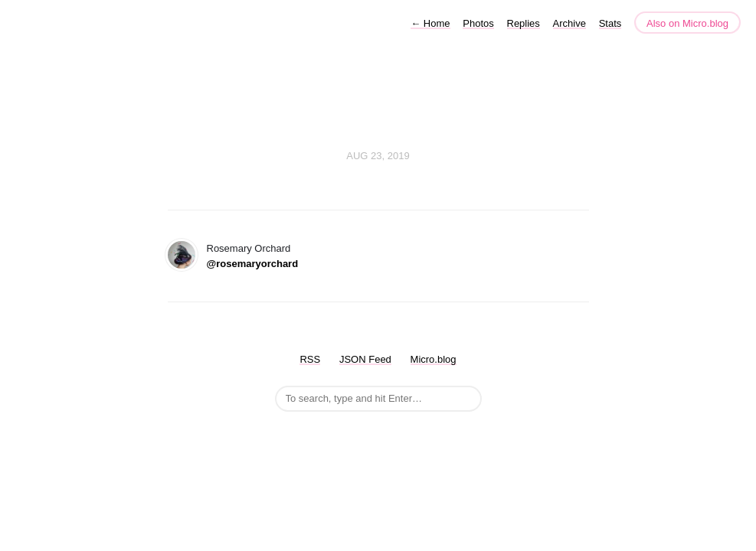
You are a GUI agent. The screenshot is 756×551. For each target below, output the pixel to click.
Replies (524, 23)
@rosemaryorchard (253, 264)
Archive (569, 23)
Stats (610, 23)
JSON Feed (365, 359)
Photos (478, 23)
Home (430, 23)
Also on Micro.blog (687, 23)
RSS (310, 359)
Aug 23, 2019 (378, 156)
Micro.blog (434, 359)
